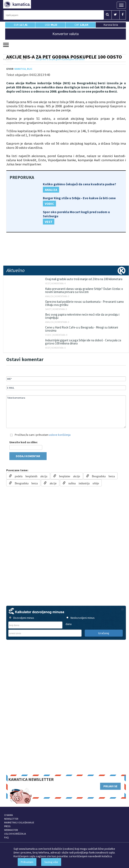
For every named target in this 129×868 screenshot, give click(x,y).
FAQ (6, 837)
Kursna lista (111, 25)
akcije (51, 483)
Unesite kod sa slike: (24, 442)
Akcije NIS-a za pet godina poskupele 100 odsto (64, 57)
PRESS (7, 826)
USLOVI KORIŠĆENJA (15, 834)
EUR (21, 25)
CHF (81, 25)
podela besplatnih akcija (30, 476)
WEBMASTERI (11, 830)
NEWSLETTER (11, 819)
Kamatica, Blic (23, 69)
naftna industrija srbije (82, 483)
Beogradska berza (102, 476)
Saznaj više (51, 862)
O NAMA (9, 815)
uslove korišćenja (60, 435)
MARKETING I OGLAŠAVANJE (19, 822)
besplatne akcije (68, 476)
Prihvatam (27, 862)
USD (51, 25)
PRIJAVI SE (110, 786)
